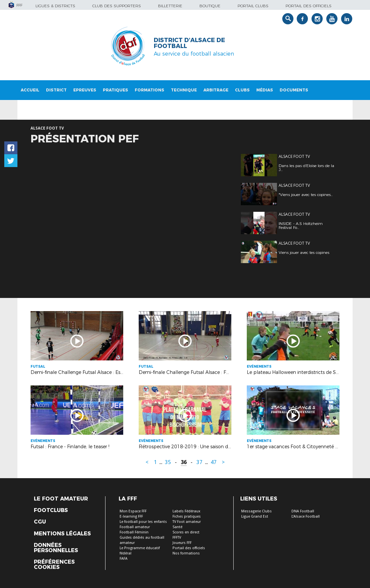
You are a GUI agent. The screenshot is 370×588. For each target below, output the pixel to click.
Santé (177, 527)
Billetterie (170, 6)
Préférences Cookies (54, 565)
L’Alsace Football (306, 516)
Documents (294, 90)
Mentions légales (62, 534)
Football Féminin (134, 532)
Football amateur (135, 527)
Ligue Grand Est (255, 516)
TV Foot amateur (187, 522)
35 (168, 462)
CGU (40, 522)
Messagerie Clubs (256, 511)
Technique (184, 90)
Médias (265, 90)
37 (199, 462)
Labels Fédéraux (186, 511)
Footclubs (51, 510)
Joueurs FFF (182, 543)
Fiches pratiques (187, 516)
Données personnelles (56, 548)
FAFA (124, 559)
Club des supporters (117, 6)
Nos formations (186, 553)
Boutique (210, 6)
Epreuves (85, 90)
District (56, 90)
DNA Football (303, 511)
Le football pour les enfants (143, 522)
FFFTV (177, 538)
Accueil (30, 90)
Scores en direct (186, 532)
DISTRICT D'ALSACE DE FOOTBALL (189, 43)
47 (214, 462)
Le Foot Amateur (61, 499)
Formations (150, 90)
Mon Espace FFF (133, 511)
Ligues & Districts (55, 6)
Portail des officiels (309, 6)
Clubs (242, 90)
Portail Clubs (253, 6)
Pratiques (116, 90)
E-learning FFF (131, 516)
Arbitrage (216, 90)
